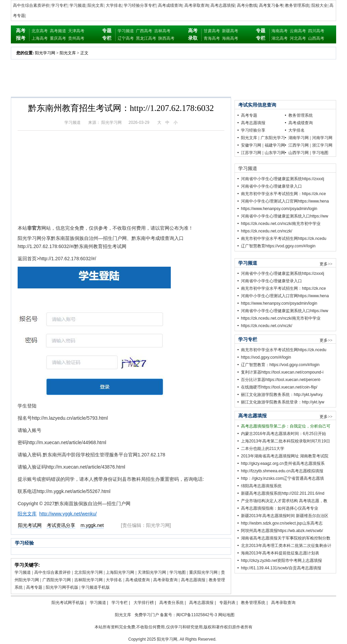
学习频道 (78, 5)
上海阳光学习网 (120, 572)
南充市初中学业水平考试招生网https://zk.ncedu (284, 239)
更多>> (326, 264)
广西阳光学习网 (57, 580)
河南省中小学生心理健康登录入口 (271, 186)
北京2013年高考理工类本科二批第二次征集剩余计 (286, 546)
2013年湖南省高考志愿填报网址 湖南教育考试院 (285, 456)
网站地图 (226, 615)
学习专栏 (59, 5)
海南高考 (230, 38)
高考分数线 (247, 5)
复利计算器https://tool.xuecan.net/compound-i (282, 372)
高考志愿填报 (223, 5)
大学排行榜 (144, 603)
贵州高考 (76, 38)
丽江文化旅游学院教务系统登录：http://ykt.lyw (283, 402)
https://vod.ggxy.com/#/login (266, 357)
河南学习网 (322, 138)
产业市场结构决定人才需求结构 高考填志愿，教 (284, 501)
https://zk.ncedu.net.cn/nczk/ (267, 231)
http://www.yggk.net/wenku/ (68, 514)
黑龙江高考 (146, 38)
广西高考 (144, 31)
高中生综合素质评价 (31, 5)
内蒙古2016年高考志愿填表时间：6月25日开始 (283, 434)
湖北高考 (280, 38)
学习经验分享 (253, 130)
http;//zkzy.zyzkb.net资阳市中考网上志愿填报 (281, 561)
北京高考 (40, 31)
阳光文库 (96, 5)
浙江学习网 (322, 145)
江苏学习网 (251, 153)
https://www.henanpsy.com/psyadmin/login (279, 209)
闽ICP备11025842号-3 (197, 615)
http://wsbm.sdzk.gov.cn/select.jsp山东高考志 (282, 523)
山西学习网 (299, 153)
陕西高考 (166, 38)
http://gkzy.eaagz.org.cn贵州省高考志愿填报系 (283, 463)
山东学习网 (275, 153)
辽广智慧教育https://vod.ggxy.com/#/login (278, 246)
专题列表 (227, 603)
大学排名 (114, 5)
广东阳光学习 (273, 138)
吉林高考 (162, 31)
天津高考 (76, 31)
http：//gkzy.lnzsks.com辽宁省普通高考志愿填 (282, 478)
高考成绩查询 (170, 5)
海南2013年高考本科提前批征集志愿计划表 (280, 553)
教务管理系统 (297, 5)
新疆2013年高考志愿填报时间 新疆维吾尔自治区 (285, 516)
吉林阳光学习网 (88, 580)
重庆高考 (58, 38)
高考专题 (34, 587)
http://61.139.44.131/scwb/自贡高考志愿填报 (281, 568)
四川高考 (316, 31)
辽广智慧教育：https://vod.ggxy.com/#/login (280, 365)
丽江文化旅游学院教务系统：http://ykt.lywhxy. (282, 395)
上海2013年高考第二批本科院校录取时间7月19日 (285, 441)
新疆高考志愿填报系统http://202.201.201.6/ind (283, 493)
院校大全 (320, 5)
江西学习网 (299, 145)
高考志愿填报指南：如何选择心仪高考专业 (280, 508)
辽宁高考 (126, 38)
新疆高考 (230, 31)
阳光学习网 (45, 53)
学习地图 (178, 572)
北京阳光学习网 (88, 572)
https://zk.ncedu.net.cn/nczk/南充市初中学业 (281, 224)
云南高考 (298, 31)
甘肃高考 (212, 31)
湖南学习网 (299, 138)
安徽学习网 (251, 145)
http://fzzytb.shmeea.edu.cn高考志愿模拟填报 (282, 471)
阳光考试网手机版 (68, 603)
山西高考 (316, 38)
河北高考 (298, 38)
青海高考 (212, 38)
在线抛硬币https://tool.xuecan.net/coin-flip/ (279, 387)
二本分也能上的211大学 (263, 449)
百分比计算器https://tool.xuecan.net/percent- (281, 380)
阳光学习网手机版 (62, 587)
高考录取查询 (197, 5)
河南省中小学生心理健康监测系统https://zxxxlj (282, 179)
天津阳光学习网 (152, 572)
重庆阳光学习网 (203, 572)
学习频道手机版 (96, 587)
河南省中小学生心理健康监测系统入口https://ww (284, 216)
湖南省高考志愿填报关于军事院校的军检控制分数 (286, 538)
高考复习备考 (271, 5)
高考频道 (58, 31)
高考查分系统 (171, 603)
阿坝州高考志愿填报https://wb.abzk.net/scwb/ (282, 531)
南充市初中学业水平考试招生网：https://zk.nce (283, 194)
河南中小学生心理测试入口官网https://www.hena (285, 201)
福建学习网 (275, 145)
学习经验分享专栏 (140, 5)
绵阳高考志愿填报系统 (261, 486)
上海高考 (40, 38)
